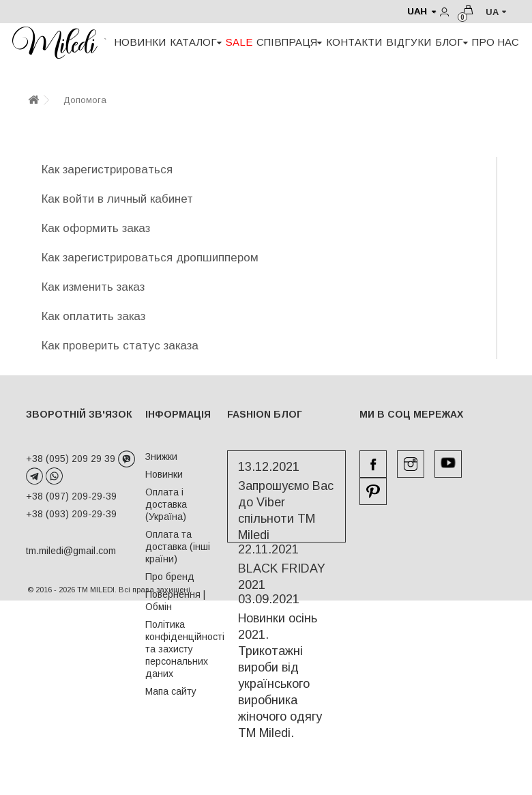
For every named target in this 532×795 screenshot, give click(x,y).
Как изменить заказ (93, 287)
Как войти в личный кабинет (117, 199)
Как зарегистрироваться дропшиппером (150, 258)
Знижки (161, 457)
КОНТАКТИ (354, 42)
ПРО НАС (496, 42)
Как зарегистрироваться (107, 170)
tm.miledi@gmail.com (57, 551)
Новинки (164, 474)
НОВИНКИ (140, 42)
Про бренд (170, 577)
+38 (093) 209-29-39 (71, 514)
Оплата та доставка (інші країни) (178, 547)
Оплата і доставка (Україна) (166, 504)
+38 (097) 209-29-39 (71, 496)
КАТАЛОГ (196, 42)
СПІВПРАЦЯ (289, 42)
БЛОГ (452, 42)
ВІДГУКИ (409, 42)
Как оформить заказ (96, 228)
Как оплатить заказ (93, 316)
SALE (239, 42)
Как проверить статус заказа (120, 346)
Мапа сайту (171, 691)
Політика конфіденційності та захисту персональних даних (185, 649)
